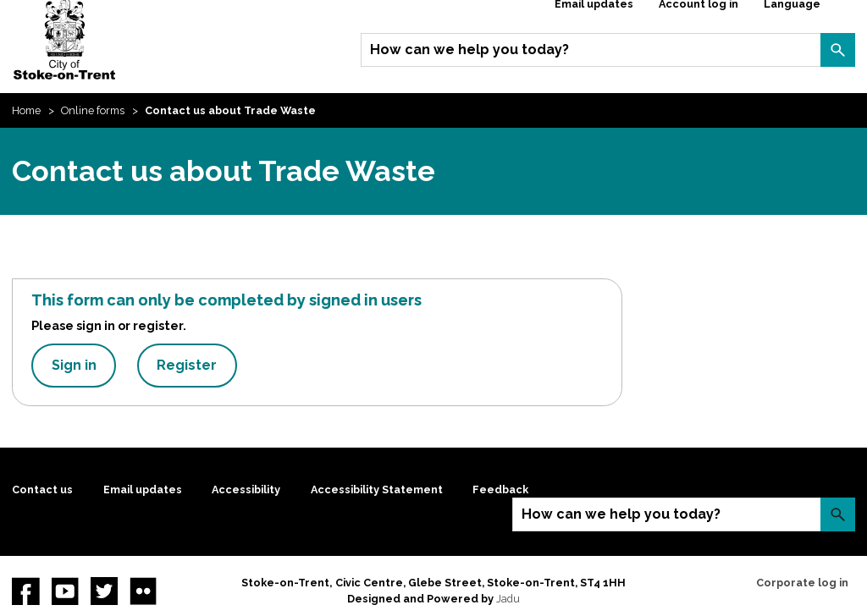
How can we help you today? (469, 49)
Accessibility (246, 489)
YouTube (65, 591)
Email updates (143, 489)
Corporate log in (802, 583)
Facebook (25, 591)
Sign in (74, 365)
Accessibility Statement (377, 489)
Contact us (42, 489)
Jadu (508, 599)
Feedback (500, 489)
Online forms (93, 110)
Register (187, 365)
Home (26, 110)
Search (837, 50)
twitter (104, 591)
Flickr (143, 591)
